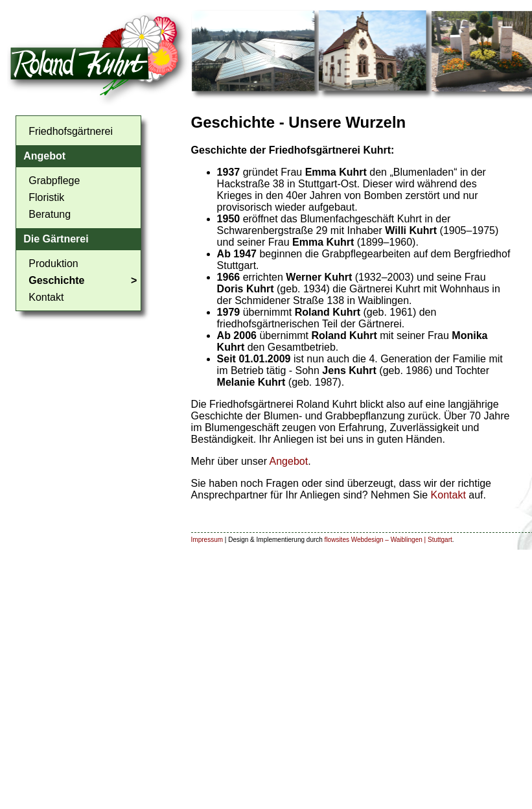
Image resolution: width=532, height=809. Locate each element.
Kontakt (46, 297)
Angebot (44, 156)
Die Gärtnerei (56, 239)
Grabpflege (54, 181)
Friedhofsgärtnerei (71, 131)
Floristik (46, 197)
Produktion (53, 264)
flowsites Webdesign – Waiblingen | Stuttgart (388, 540)
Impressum (207, 540)
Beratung (50, 214)
